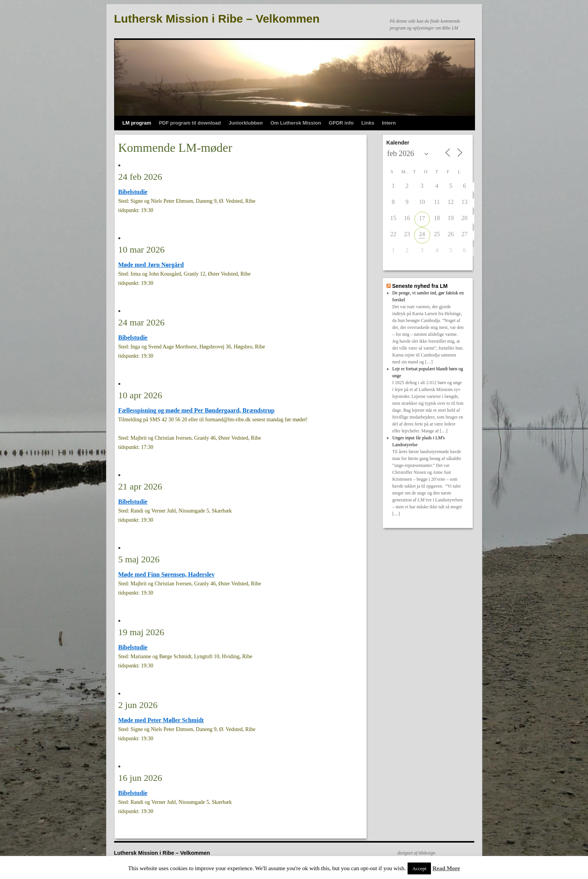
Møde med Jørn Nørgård (151, 265)
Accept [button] (419, 868)
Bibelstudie (133, 192)
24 (422, 234)
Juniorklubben (246, 123)
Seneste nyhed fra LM (420, 286)
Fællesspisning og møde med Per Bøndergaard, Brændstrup (197, 410)
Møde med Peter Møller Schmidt (161, 720)
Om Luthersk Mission (296, 123)
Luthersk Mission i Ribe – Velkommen (217, 19)
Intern (389, 123)
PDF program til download (190, 123)
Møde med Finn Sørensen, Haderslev (167, 574)
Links (368, 123)
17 (422, 218)
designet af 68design (417, 853)
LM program (137, 123)
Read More (446, 868)
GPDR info (341, 123)
